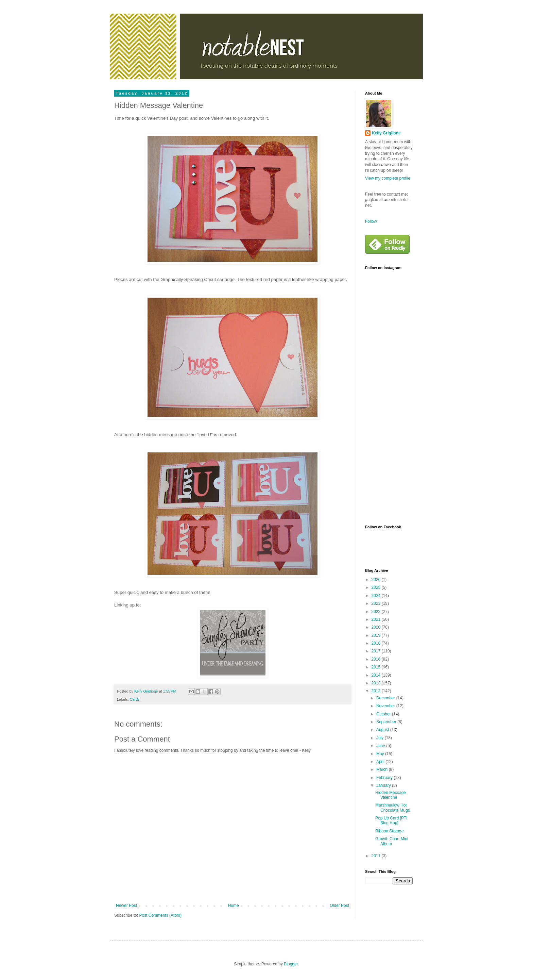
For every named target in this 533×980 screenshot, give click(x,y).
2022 (377, 612)
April (381, 762)
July (381, 738)
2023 (377, 603)
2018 (377, 643)
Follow (371, 221)
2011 (377, 856)
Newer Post (126, 906)
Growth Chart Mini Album (392, 841)
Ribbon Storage (389, 831)
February (385, 778)
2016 (377, 659)
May (381, 754)
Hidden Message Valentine (391, 795)
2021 (377, 619)
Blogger (291, 964)
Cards (135, 699)
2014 (377, 675)
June (381, 746)
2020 (377, 627)
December (386, 698)
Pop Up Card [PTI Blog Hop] (391, 820)
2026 (377, 580)
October (384, 714)
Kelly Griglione (386, 133)
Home (234, 906)
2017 (377, 651)
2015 (377, 667)
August (383, 730)
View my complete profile (388, 178)
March (383, 769)
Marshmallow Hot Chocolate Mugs (393, 808)
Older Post (339, 906)
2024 (377, 596)
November (386, 706)
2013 (377, 683)
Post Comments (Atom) (160, 915)
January (384, 785)
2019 (377, 635)
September (387, 722)
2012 (377, 691)
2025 (377, 587)
